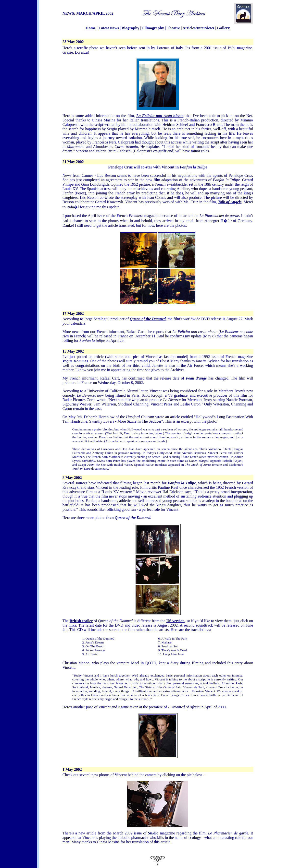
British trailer (81, 621)
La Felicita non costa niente (160, 116)
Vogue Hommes (75, 361)
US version (175, 621)
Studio (153, 833)
